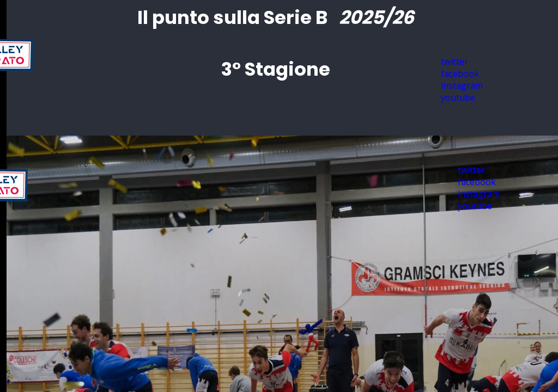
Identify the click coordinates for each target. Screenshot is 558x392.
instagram (479, 194)
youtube (458, 97)
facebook (477, 182)
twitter (471, 170)
